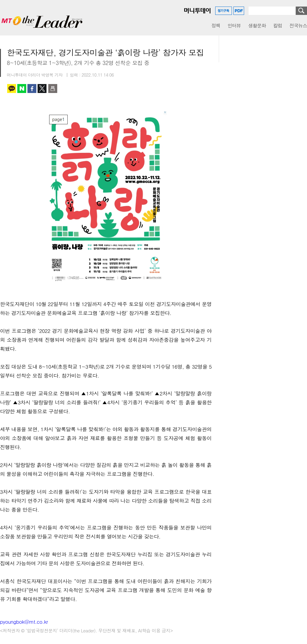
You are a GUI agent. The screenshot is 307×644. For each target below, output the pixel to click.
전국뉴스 (298, 25)
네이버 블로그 (22, 89)
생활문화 (257, 25)
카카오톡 (12, 89)
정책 (216, 25)
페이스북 (32, 89)
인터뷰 (234, 25)
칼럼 (278, 25)
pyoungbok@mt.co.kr (24, 622)
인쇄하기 (53, 89)
